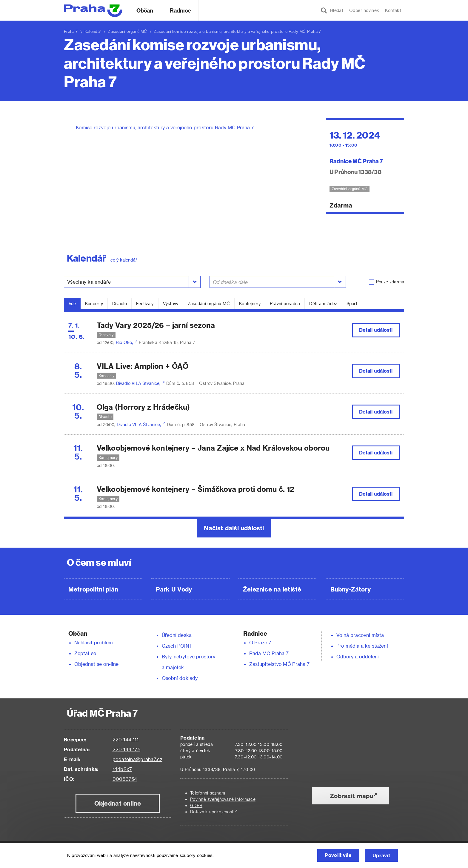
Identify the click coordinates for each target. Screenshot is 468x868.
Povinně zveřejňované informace (223, 799)
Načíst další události (234, 528)
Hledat (332, 10)
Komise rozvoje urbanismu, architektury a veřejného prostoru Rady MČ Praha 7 (165, 127)
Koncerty (94, 304)
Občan (145, 10)
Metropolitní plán (93, 589)
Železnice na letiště (272, 589)
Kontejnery (250, 304)
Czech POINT (177, 646)
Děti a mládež (323, 304)
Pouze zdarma (390, 282)
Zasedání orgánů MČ (209, 304)
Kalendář (93, 31)
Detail (376, 330)
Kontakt (393, 10)
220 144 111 (126, 739)
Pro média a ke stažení (362, 646)
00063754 (125, 779)
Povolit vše (337, 855)
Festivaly (145, 304)
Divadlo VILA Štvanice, (139, 383)
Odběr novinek (364, 10)
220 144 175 (126, 749)
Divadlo (120, 304)
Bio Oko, (125, 342)
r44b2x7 (122, 769)
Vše (72, 304)
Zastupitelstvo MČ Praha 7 (279, 664)
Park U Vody (174, 589)
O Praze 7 (260, 642)
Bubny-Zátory (351, 589)
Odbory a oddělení (358, 656)
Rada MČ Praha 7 (269, 653)
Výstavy (171, 304)
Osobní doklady (180, 678)
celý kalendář (124, 260)
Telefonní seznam (208, 793)
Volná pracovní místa (360, 635)
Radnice (181, 10)
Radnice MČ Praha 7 (356, 161)
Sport (352, 304)
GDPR (196, 805)
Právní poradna (285, 304)
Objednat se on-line (97, 664)
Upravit (381, 855)
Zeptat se (85, 653)
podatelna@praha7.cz (137, 759)
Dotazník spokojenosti (212, 812)
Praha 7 (71, 31)
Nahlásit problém (94, 642)
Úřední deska (177, 635)
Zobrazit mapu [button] (351, 796)
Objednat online (118, 803)
